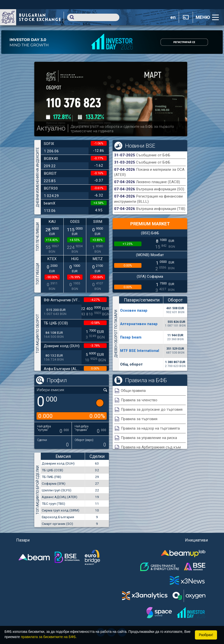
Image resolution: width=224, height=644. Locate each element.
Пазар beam (131, 337)
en (173, 17)
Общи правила (133, 391)
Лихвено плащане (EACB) (158, 182)
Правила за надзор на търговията (150, 428)
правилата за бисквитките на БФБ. (49, 637)
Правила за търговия (139, 419)
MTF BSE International (140, 351)
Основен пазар (134, 310)
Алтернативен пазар (139, 324)
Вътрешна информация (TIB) (161, 209)
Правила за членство (139, 400)
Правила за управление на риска (149, 438)
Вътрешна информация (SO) (160, 189)
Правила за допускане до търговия (152, 409)
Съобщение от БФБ (153, 155)
